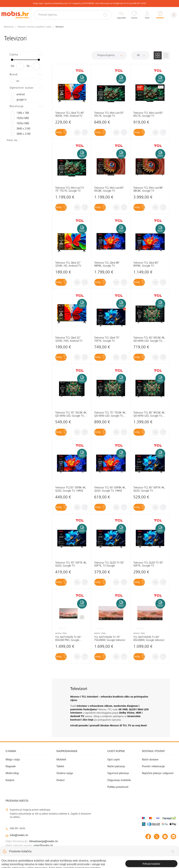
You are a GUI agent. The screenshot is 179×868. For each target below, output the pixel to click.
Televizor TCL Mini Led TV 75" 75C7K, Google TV (70, 190)
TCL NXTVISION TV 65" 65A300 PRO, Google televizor (68, 639)
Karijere (10, 780)
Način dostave (150, 760)
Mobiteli (61, 760)
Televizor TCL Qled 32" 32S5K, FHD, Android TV (69, 339)
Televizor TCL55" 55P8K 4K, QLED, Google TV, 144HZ (71, 489)
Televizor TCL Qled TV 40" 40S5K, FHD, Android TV (70, 114)
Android (17, 94)
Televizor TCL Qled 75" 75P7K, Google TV (107, 339)
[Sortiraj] (109, 55)
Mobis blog (12, 773)
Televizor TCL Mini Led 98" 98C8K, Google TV (148, 190)
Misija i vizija (13, 760)
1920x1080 (19, 118)
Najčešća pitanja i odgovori (158, 773)
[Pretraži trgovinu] (75, 15)
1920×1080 (19, 123)
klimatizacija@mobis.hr (44, 841)
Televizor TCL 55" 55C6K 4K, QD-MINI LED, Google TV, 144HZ (71, 414)
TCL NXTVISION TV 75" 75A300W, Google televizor (110, 639)
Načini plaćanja (116, 767)
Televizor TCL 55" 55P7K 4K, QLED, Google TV (71, 564)
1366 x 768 (19, 113)
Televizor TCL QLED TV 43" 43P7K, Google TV (148, 564)
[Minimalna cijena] (20, 66)
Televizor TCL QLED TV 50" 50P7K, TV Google (109, 564)
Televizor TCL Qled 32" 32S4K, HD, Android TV (68, 264)
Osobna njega (65, 773)
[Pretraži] (103, 15)
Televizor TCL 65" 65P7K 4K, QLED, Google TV (149, 489)
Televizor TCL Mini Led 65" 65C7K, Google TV (148, 114)
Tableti (60, 767)
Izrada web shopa (152, 862)
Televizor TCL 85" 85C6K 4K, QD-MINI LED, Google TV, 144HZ (149, 414)
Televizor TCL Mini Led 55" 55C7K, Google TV (109, 114)
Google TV (18, 100)
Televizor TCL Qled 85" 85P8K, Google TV (146, 264)
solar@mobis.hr (43, 846)
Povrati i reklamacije (153, 767)
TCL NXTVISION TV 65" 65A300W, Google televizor (149, 639)
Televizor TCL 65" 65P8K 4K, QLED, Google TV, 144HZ (110, 489)
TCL (15, 81)
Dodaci (60, 780)
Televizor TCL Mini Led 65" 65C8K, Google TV (109, 190)
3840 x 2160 (20, 129)
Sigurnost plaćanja (118, 773)
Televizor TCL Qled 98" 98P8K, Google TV (107, 264)
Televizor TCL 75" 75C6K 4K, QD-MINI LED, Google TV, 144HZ (110, 414)
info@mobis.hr (19, 835)
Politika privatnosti (118, 787)
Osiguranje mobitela (119, 780)
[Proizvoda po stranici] (140, 55)
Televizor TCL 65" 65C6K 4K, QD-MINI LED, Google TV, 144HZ (149, 339)
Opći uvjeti (113, 760)
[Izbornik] (173, 15)
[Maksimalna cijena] (36, 66)
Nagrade (11, 767)
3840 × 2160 (20, 134)
